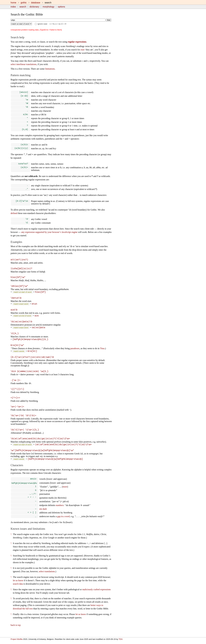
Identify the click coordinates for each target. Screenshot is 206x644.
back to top (16, 630)
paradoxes (75, 352)
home (13, 3)
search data (18, 589)
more (65, 490)
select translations (47, 576)
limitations (50, 69)
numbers (60, 509)
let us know (18, 585)
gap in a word (64, 521)
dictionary (34, 7)
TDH (120, 639)
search (23, 7)
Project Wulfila (17, 639)
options (61, 7)
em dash (43, 513)
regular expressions (77, 42)
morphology (49, 7)
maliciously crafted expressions (96, 594)
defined (14, 217)
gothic (24, 3)
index (13, 7)
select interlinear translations (24, 64)
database (36, 3)
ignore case (41, 24)
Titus (102, 352)
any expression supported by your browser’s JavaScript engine (49, 236)
